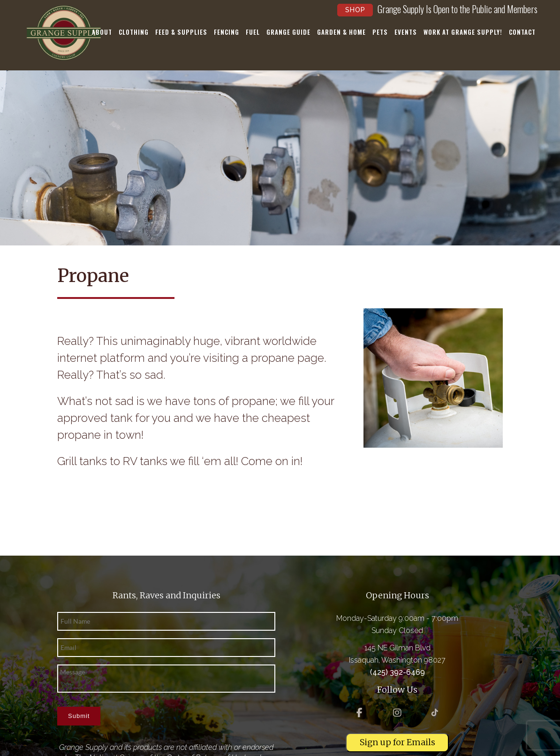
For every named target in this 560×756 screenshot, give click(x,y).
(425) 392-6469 (397, 672)
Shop (355, 10)
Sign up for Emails (397, 742)
